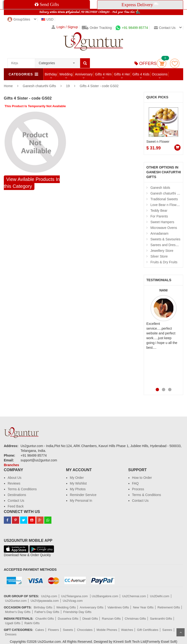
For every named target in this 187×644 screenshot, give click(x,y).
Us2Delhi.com (160, 596)
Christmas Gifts (135, 619)
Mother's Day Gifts (18, 612)
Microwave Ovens (164, 228)
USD (47, 19)
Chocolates (85, 630)
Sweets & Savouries (165, 239)
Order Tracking (97, 28)
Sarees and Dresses (166, 245)
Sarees (167, 630)
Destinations (17, 495)
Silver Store (159, 256)
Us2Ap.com (49, 596)
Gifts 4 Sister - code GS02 (99, 86)
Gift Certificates (148, 630)
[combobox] (58, 62)
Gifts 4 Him (103, 74)
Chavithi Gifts (45, 619)
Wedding (66, 74)
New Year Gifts (143, 607)
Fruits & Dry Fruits (164, 262)
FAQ (135, 483)
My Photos (78, 489)
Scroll (181, 632)
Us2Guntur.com (16, 601)
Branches (11, 465)
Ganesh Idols (160, 188)
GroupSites (19, 19)
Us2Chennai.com (134, 596)
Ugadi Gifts (13, 623)
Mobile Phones (107, 630)
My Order (77, 478)
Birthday (51, 74)
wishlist (175, 63)
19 (68, 86)
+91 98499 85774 (132, 28)
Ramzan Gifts (111, 619)
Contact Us (16, 501)
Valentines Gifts (118, 607)
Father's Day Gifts (47, 612)
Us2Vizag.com (73, 601)
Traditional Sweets (164, 199)
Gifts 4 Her (122, 74)
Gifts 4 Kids (141, 74)
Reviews (14, 483)
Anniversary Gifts (92, 607)
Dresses (11, 634)
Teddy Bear (159, 211)
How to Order (142, 478)
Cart (162, 63)
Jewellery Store (162, 251)
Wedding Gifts (66, 607)
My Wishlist (78, 483)
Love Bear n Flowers (166, 205)
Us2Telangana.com (75, 596)
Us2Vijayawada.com (45, 601)
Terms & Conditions (22, 489)
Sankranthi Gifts (161, 619)
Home (8, 86)
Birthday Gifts (43, 607)
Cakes (40, 630)
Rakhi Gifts (32, 623)
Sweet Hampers (162, 222)
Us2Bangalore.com (105, 596)
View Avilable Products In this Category (32, 183)
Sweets (68, 630)
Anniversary (84, 74)
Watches (127, 630)
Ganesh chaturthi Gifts (40, 86)
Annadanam (159, 233)
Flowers (54, 630)
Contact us (165, 28)
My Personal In (81, 501)
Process (138, 489)
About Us (15, 478)
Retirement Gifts (169, 607)
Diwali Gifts (90, 619)
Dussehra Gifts (68, 619)
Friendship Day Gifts (77, 612)
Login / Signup (65, 27)
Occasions (160, 74)
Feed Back (16, 506)
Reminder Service (83, 495)
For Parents (159, 216)
